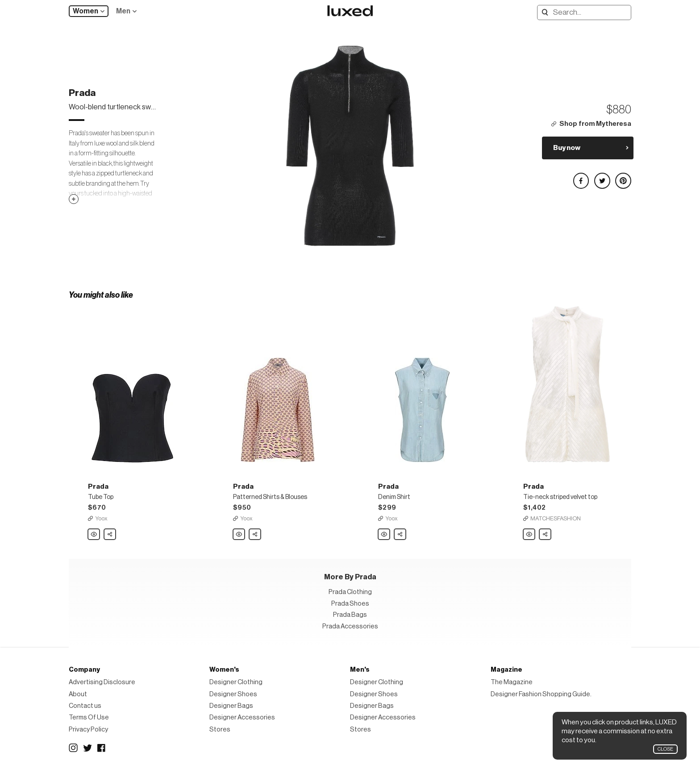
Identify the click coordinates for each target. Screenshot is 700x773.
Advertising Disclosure (102, 682)
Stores (220, 729)
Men (123, 11)
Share (110, 532)
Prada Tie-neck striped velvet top (529, 535)
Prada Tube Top (94, 535)
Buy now (567, 148)
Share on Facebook (581, 177)
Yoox (101, 518)
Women (85, 11)
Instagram (73, 748)
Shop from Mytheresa (595, 124)
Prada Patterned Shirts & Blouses (239, 535)
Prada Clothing (350, 592)
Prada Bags (350, 615)
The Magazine (512, 682)
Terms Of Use (89, 717)
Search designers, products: (543, 12)
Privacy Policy (88, 729)
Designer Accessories (242, 717)
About (78, 694)
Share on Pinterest (623, 177)
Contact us (85, 706)
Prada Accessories (350, 626)
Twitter (87, 748)
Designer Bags (231, 706)
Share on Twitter (602, 177)
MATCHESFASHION (556, 518)
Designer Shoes (233, 694)
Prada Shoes (350, 604)
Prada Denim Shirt (384, 535)
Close (665, 749)
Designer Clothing (236, 682)
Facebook (102, 748)
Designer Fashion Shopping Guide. (541, 694)
